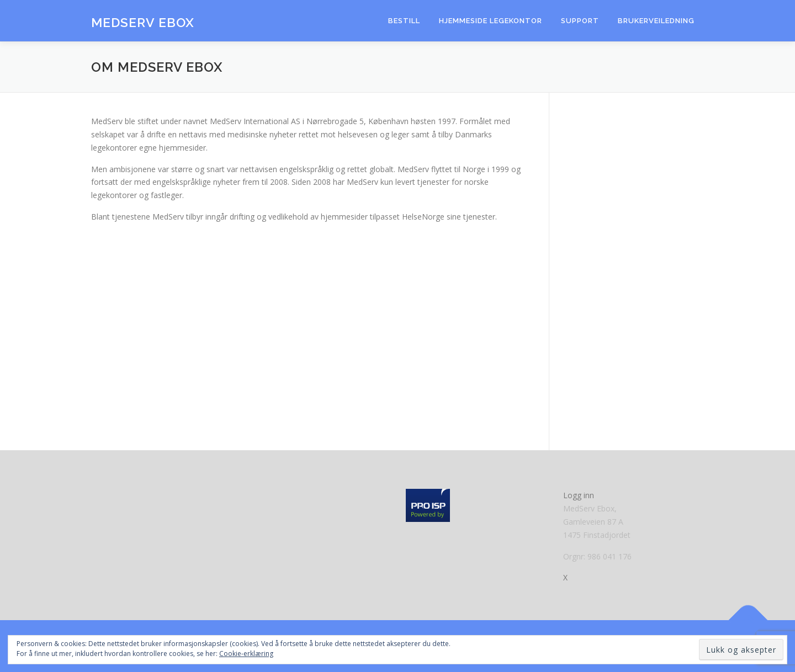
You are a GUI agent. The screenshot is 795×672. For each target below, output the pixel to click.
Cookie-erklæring (246, 654)
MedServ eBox (143, 22)
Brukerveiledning (656, 21)
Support (580, 21)
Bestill (404, 21)
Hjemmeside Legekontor (491, 21)
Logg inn (579, 495)
